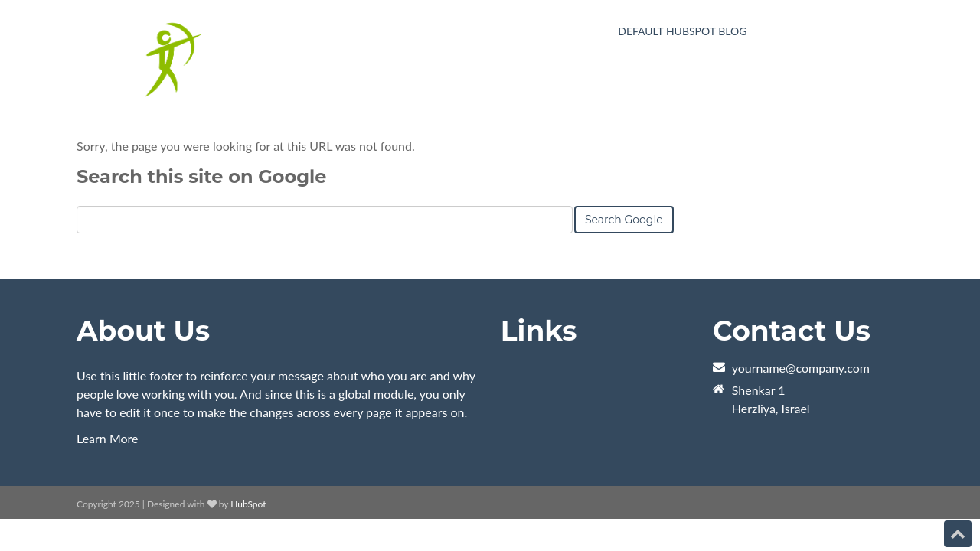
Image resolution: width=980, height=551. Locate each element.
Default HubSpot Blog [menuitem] (682, 31)
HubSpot (248, 504)
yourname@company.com (801, 368)
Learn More (108, 438)
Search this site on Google (201, 176)
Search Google (624, 220)
